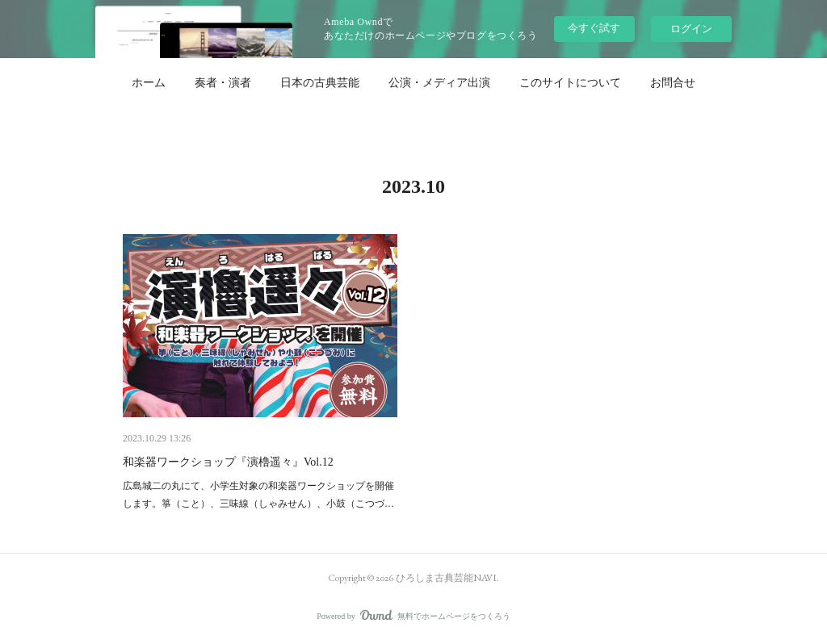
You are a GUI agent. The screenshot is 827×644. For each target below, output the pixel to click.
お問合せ (673, 82)
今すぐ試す (594, 28)
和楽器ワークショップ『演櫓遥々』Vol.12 (228, 462)
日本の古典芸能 (320, 82)
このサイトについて (570, 82)
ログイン (691, 29)
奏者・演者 (223, 82)
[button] (149, 82)
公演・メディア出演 (439, 82)
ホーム (149, 82)
